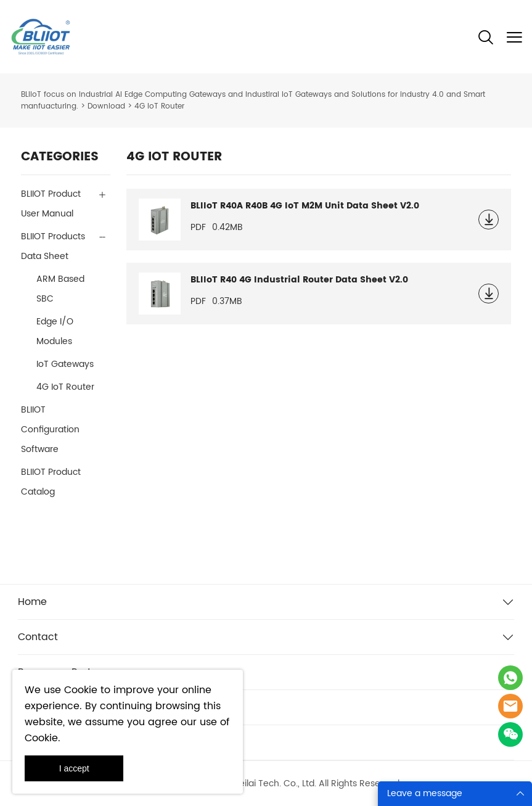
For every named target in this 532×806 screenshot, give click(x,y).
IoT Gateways (65, 364)
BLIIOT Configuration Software (50, 430)
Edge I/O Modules (55, 331)
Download (106, 106)
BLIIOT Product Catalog (51, 482)
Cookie (81, 690)
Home (32, 602)
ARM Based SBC (60, 289)
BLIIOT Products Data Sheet (53, 246)
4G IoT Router (65, 387)
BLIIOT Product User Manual (51, 204)
